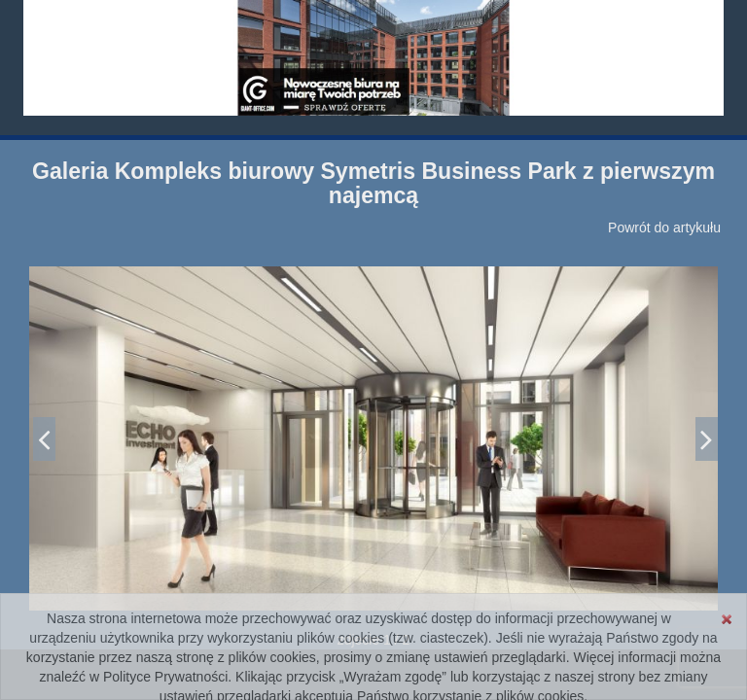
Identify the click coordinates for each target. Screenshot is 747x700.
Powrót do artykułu (664, 227)
